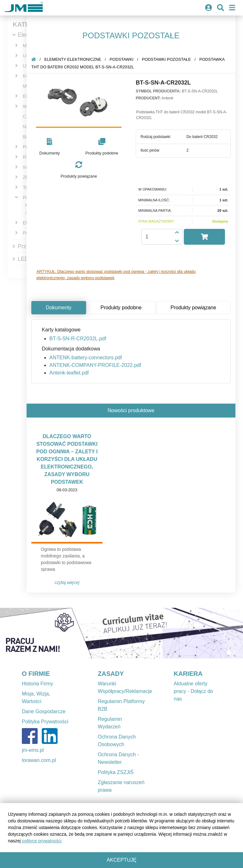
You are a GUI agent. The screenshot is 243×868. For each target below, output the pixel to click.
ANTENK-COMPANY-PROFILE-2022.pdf (95, 365)
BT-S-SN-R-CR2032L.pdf (78, 339)
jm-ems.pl (33, 750)
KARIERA (188, 674)
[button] (50, 147)
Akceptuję (121, 860)
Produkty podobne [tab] (121, 308)
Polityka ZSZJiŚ (116, 772)
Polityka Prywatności (45, 722)
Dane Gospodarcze (44, 711)
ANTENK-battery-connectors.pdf (86, 358)
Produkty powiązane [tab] (193, 308)
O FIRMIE (36, 674)
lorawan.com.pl (39, 760)
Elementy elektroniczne (73, 59)
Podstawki (121, 59)
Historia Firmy (37, 684)
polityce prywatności (42, 841)
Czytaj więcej (67, 582)
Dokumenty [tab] (59, 308)
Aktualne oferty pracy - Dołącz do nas (193, 691)
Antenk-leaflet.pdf (69, 373)
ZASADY (111, 674)
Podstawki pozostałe (166, 59)
